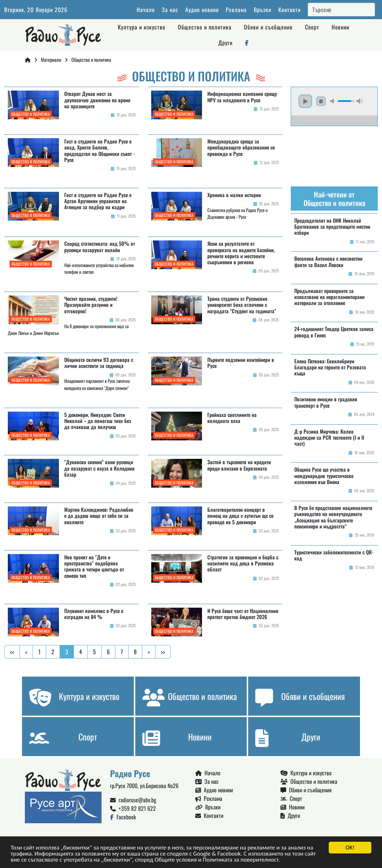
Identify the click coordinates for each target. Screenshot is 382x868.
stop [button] (321, 101)
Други (225, 43)
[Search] (341, 10)
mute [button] (333, 101)
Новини (340, 27)
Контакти (290, 10)
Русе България (334, 153)
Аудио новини (202, 10)
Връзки (263, 10)
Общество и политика (205, 27)
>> (163, 652)
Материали (51, 59)
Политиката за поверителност (241, 860)
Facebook (123, 817)
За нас (170, 10)
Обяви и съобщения (268, 27)
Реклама (236, 10)
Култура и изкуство (142, 27)
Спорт (312, 27)
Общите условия (176, 860)
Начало (146, 10)
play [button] (305, 101)
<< (12, 652)
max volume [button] (360, 101)
